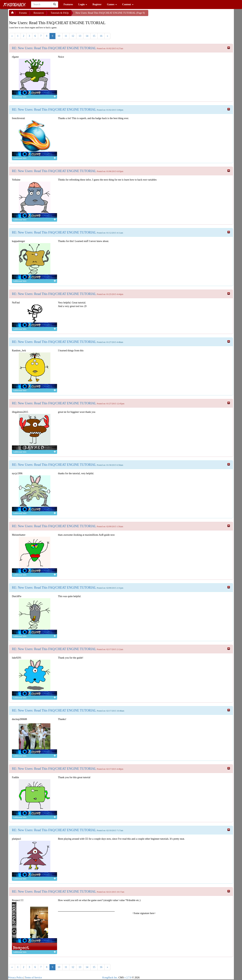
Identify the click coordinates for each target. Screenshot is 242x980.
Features (68, 4)
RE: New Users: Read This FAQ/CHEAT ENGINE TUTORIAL (54, 48)
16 (101, 36)
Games (112, 4)
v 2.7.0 (128, 978)
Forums (23, 13)
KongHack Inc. (110, 978)
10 (59, 36)
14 (87, 36)
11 (66, 36)
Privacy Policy (16, 978)
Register (97, 4)
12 (73, 36)
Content (128, 4)
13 (80, 36)
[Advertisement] (177, 14)
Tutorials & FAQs (60, 13)
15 (94, 36)
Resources (39, 13)
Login (83, 4)
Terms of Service (33, 978)
